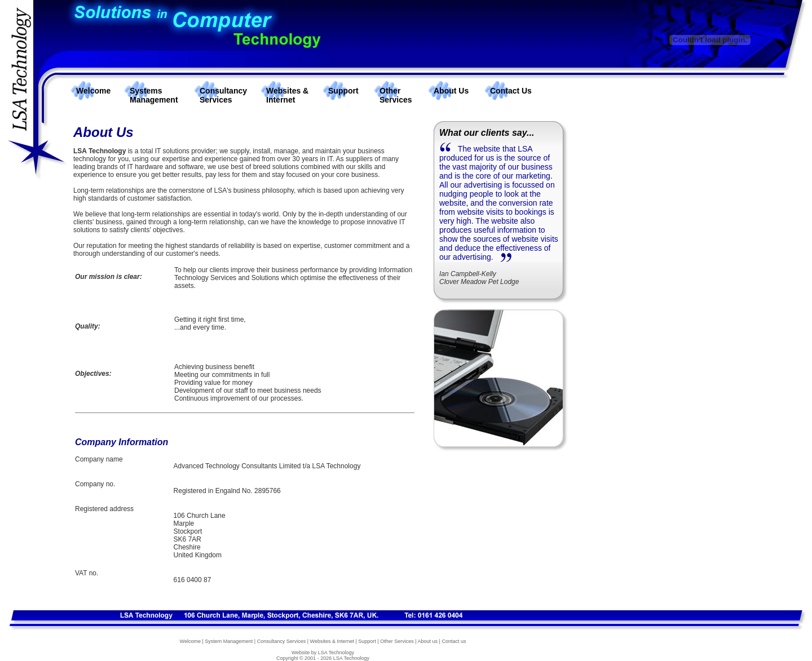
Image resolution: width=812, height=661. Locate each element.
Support (343, 91)
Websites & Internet (287, 95)
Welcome (93, 91)
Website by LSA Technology (323, 653)
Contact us (454, 641)
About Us (451, 91)
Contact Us (511, 91)
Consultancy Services (223, 95)
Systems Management (154, 95)
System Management (229, 641)
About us (428, 641)
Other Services (396, 95)
